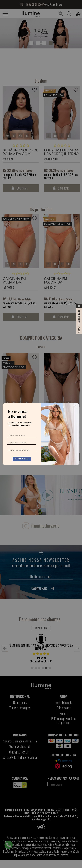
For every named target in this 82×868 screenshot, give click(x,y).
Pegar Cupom (22, 459)
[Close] (75, 407)
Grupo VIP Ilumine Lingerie (79, 251)
